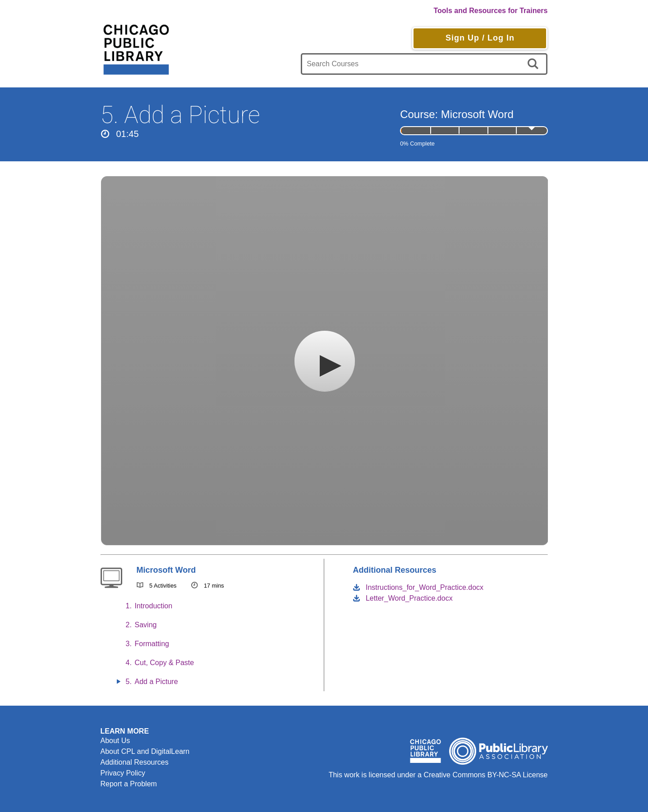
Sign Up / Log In (480, 38)
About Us (115, 741)
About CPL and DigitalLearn (145, 751)
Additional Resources (135, 762)
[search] (535, 64)
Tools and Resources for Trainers (490, 11)
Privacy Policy (123, 773)
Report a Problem (129, 784)
